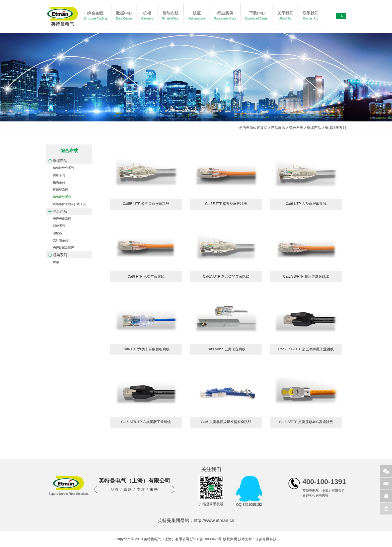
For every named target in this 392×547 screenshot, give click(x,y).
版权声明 (230, 539)
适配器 (57, 233)
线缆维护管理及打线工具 (69, 204)
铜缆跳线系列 (335, 128)
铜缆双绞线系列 (63, 168)
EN (341, 16)
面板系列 (59, 175)
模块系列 (59, 182)
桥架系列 (60, 255)
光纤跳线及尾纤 (63, 248)
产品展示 (278, 128)
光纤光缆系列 (62, 219)
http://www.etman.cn (214, 521)
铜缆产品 (314, 128)
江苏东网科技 (266, 539)
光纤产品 (60, 211)
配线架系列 (60, 190)
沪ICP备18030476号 (206, 539)
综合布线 (296, 128)
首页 (263, 128)
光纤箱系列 (60, 240)
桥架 (56, 262)
